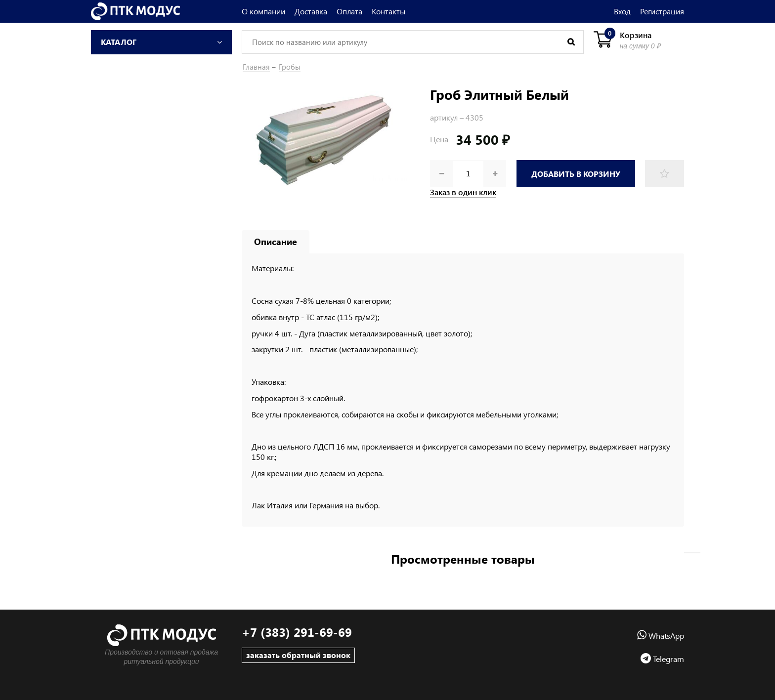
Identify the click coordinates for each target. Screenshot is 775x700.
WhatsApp (661, 636)
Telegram (662, 659)
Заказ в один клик (463, 192)
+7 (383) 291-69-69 (297, 632)
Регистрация (662, 11)
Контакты (388, 11)
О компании (263, 11)
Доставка (311, 11)
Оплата (349, 11)
